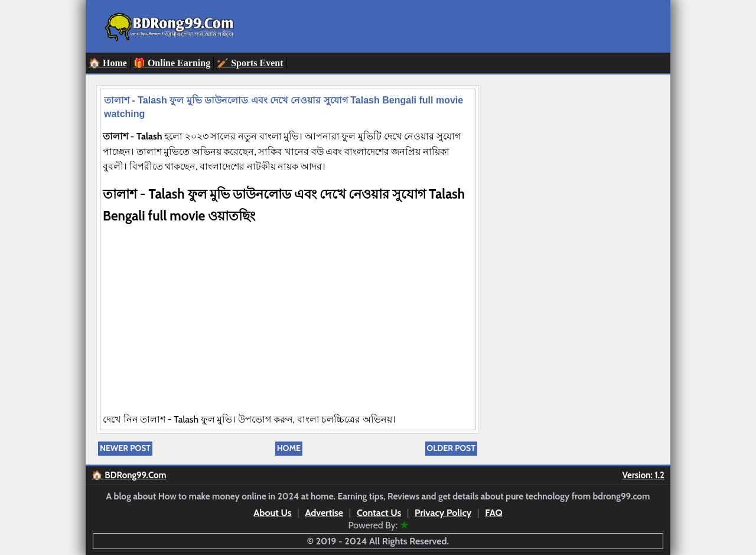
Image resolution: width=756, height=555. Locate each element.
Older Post (451, 448)
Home (289, 448)
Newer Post (125, 448)
